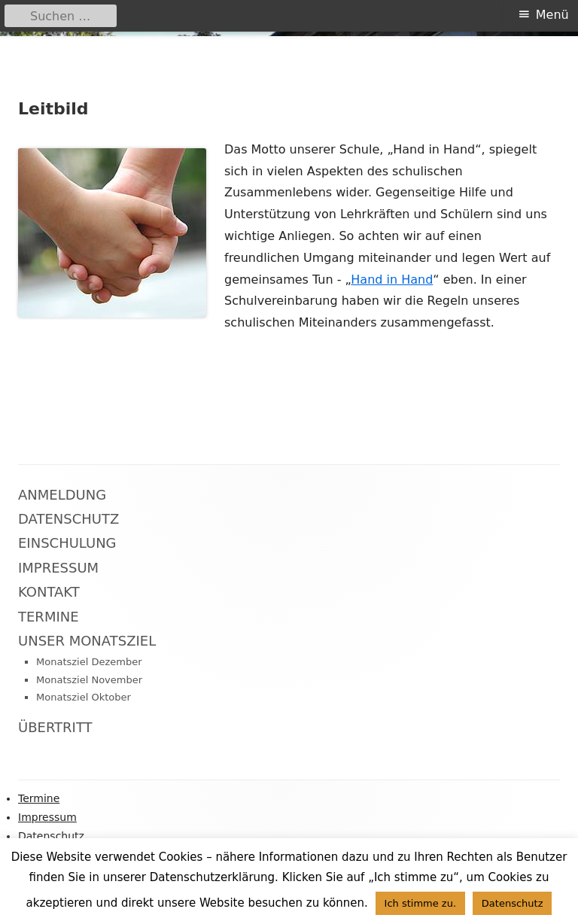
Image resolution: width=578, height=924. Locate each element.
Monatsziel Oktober (84, 697)
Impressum (58, 568)
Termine (49, 617)
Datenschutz (68, 519)
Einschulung (67, 543)
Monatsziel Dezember (89, 662)
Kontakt (49, 592)
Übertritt (55, 727)
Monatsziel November (89, 680)
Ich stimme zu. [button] (421, 903)
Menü (552, 15)
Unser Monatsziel (87, 641)
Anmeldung (62, 495)
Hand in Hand (392, 280)
